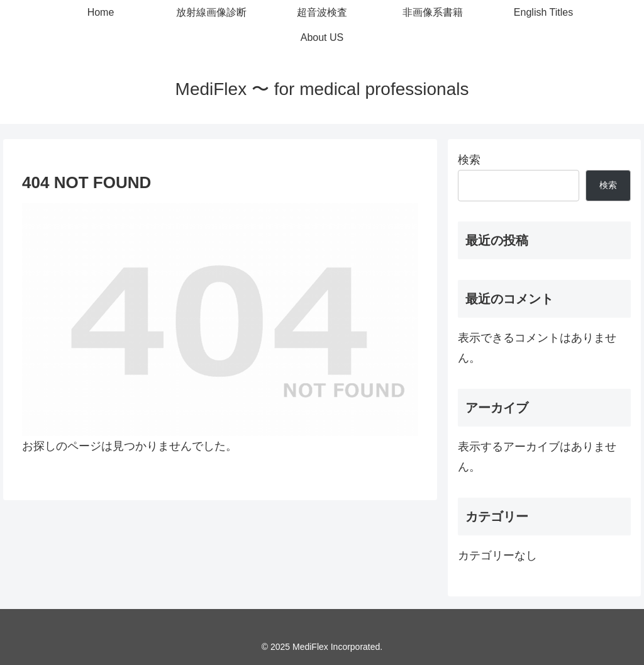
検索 (469, 160)
